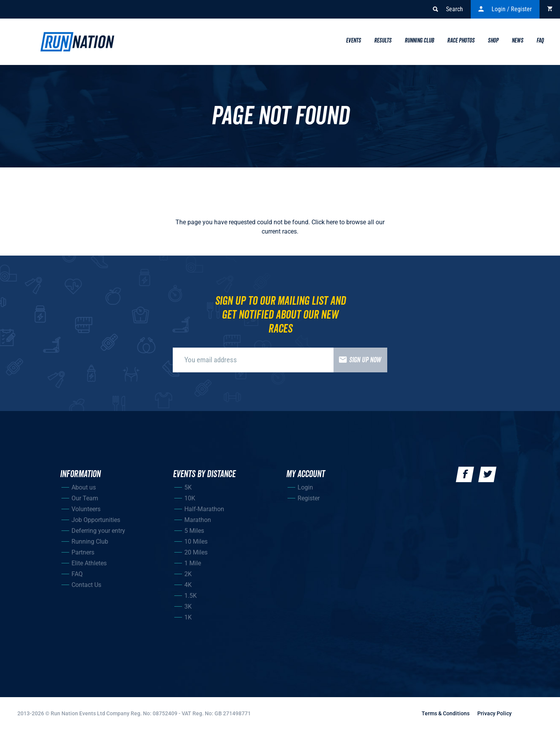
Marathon (198, 520)
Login (305, 487)
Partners (83, 552)
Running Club (419, 41)
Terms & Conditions (446, 713)
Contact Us (86, 585)
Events (353, 41)
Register (309, 498)
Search (448, 9)
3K (188, 606)
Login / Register (505, 9)
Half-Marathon (204, 509)
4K (188, 585)
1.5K (191, 596)
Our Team (85, 498)
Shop (493, 41)
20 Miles (196, 552)
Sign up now (357, 360)
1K (188, 617)
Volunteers (86, 509)
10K (190, 498)
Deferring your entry (98, 531)
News (517, 41)
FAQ (77, 574)
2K (188, 574)
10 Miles (196, 542)
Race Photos (461, 41)
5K (188, 487)
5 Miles (194, 531)
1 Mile (193, 563)
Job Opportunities (96, 520)
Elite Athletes (89, 563)
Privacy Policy (494, 713)
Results (383, 41)
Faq (540, 41)
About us (84, 487)
